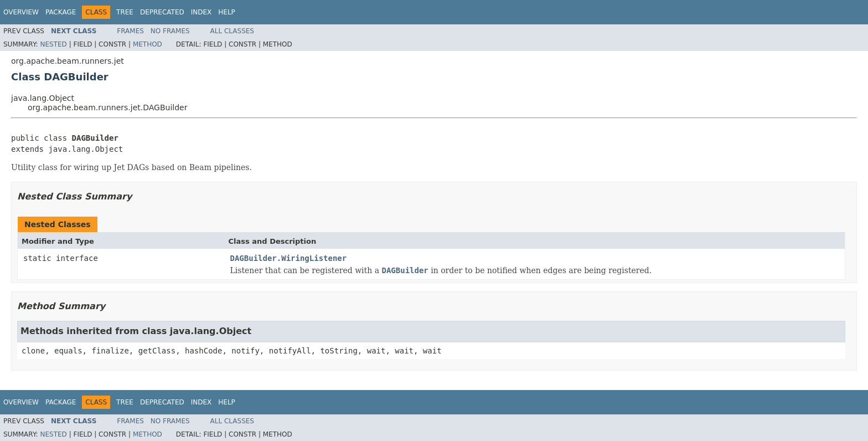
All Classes (232, 31)
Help (227, 12)
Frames (130, 31)
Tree (125, 12)
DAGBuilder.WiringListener (289, 258)
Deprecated (162, 12)
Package (61, 12)
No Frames (170, 31)
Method (148, 44)
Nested (53, 44)
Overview (21, 12)
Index (201, 12)
